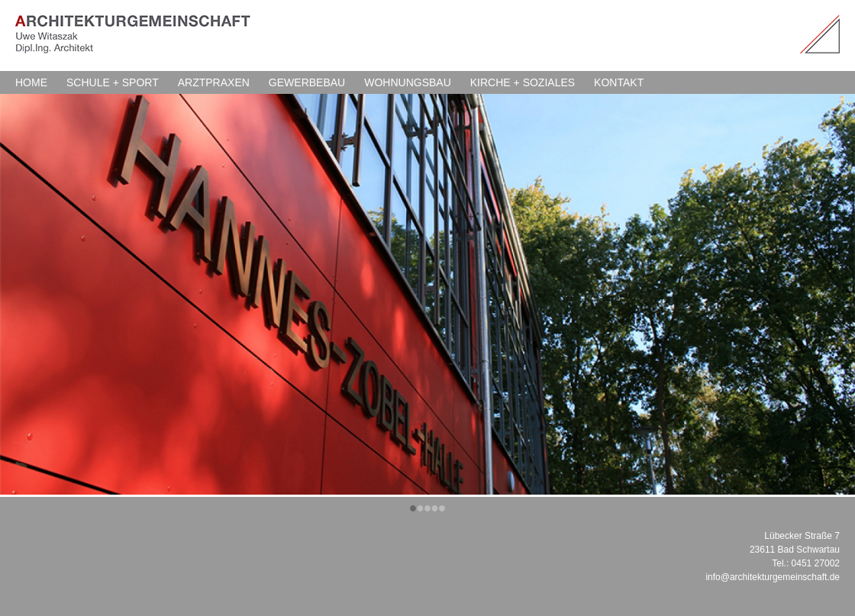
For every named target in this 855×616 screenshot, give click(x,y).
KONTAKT (619, 82)
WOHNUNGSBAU (408, 82)
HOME (31, 82)
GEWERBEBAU (307, 82)
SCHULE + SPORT (113, 82)
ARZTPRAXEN (214, 82)
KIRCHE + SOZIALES (523, 82)
